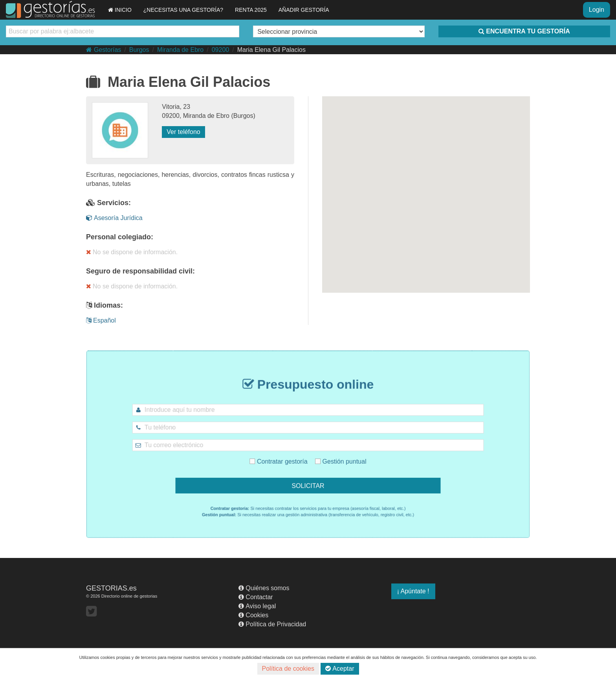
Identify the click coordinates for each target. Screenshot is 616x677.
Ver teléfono (183, 132)
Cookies (253, 615)
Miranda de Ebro (180, 50)
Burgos (139, 50)
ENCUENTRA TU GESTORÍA (524, 31)
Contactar (256, 597)
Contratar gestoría (288, 457)
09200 (221, 50)
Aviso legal (257, 606)
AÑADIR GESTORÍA (304, 10)
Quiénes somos (264, 588)
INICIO (120, 10)
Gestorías (104, 50)
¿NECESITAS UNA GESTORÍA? (183, 10)
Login (597, 10)
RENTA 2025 (251, 10)
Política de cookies (288, 669)
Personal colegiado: (120, 237)
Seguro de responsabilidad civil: (140, 271)
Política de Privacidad (272, 624)
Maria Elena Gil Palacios (271, 50)
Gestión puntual (330, 457)
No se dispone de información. (132, 252)
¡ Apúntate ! (413, 591)
